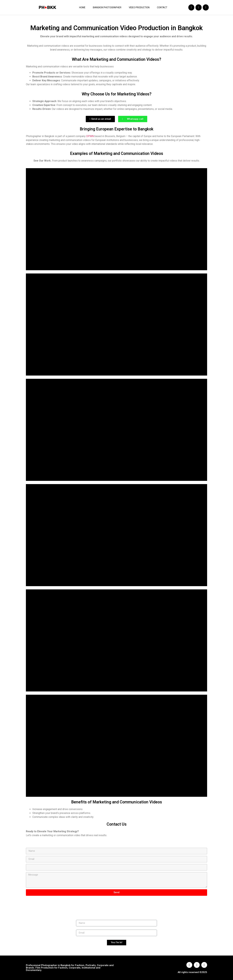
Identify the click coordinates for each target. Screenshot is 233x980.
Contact (162, 7)
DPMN (90, 136)
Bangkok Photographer (107, 7)
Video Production (139, 7)
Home (82, 7)
